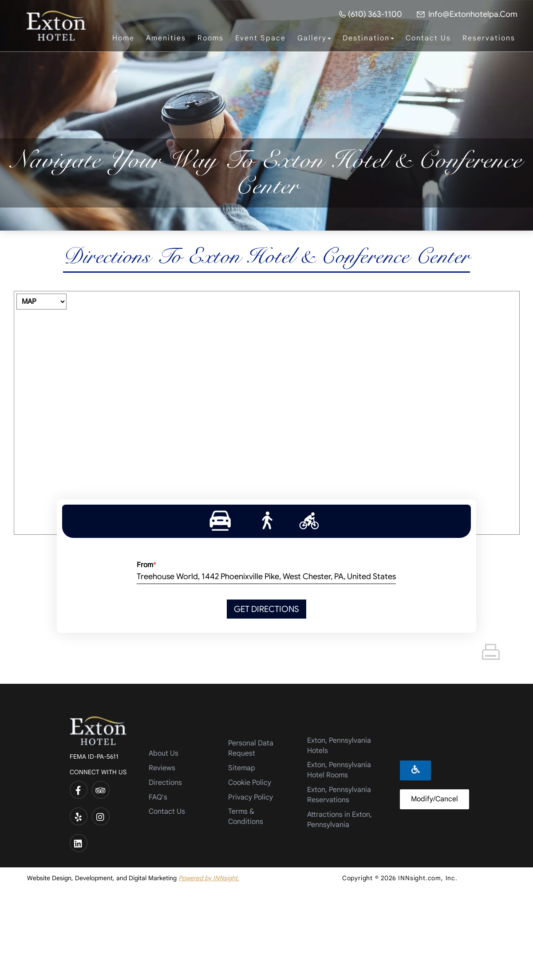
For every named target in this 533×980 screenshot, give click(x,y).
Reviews (162, 768)
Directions (165, 783)
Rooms (211, 38)
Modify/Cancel (434, 799)
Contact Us (428, 38)
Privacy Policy (251, 797)
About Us (164, 753)
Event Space (261, 38)
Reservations (489, 38)
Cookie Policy (250, 783)
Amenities (166, 38)
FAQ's (158, 797)
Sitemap (242, 768)
